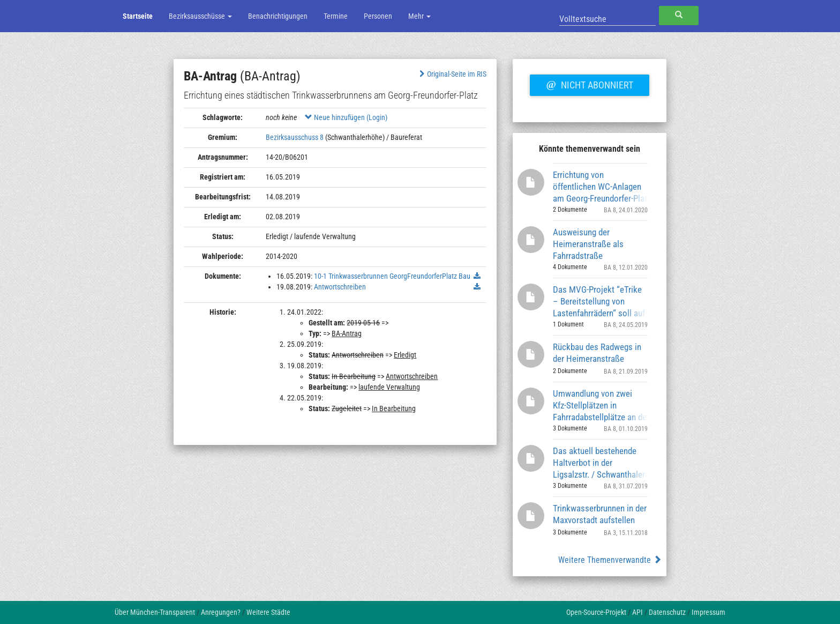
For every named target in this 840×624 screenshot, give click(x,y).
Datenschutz (667, 612)
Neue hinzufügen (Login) (346, 117)
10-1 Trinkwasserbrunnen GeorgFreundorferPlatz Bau (392, 276)
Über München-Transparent (155, 612)
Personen (378, 16)
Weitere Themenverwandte (610, 560)
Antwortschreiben (340, 287)
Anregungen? (221, 612)
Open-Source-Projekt (596, 612)
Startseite (138, 16)
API (637, 612)
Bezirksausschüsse (200, 16)
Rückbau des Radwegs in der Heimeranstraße (597, 353)
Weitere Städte (268, 612)
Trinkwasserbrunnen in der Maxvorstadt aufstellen (600, 514)
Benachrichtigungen (278, 16)
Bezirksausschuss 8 (295, 137)
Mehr (419, 16)
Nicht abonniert (589, 84)
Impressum (708, 612)
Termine (336, 16)
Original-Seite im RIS (452, 74)
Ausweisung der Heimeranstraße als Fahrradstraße (588, 244)
